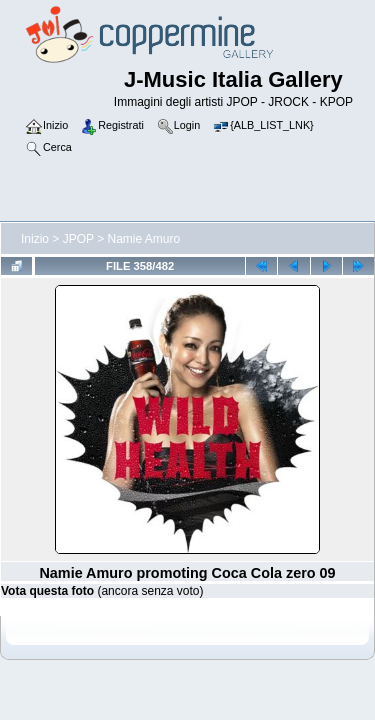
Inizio (35, 239)
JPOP (78, 239)
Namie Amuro (144, 239)
